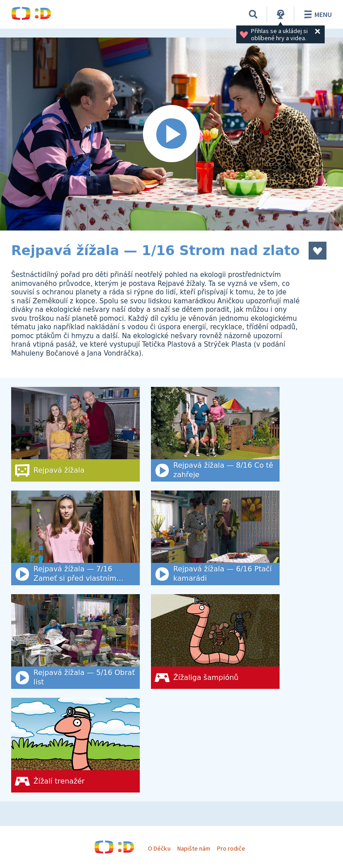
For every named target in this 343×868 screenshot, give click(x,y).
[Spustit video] (171, 134)
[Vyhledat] (253, 14)
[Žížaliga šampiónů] (215, 642)
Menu (316, 14)
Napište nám (194, 848)
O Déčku (159, 848)
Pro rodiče (231, 848)
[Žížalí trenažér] (75, 745)
